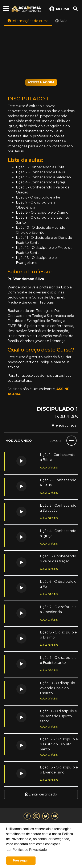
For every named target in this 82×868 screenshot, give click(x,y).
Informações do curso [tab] (28, 21)
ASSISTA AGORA (41, 82)
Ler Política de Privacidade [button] (27, 850)
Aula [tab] (61, 21)
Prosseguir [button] (21, 860)
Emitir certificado (41, 794)
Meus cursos (64, 426)
